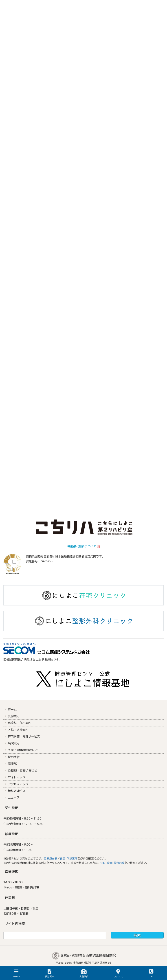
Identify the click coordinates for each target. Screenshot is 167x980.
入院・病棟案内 (18, 730)
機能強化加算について (82, 546)
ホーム (12, 709)
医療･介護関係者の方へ (23, 750)
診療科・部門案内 (20, 723)
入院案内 (84, 973)
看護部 (12, 764)
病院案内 (14, 743)
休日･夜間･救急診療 (112, 863)
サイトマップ (17, 777)
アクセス (118, 973)
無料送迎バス (17, 791)
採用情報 (14, 757)
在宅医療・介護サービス (24, 736)
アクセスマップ (18, 784)
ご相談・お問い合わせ (22, 770)
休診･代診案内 (69, 858)
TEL (151, 973)
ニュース (14, 797)
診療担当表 (51, 858)
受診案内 (14, 716)
